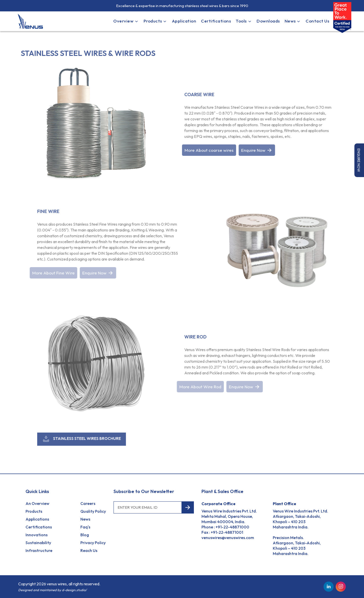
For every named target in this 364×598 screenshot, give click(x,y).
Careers (88, 503)
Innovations (37, 535)
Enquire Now (257, 150)
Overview (126, 21)
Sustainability (38, 543)
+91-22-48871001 (227, 532)
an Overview (37, 503)
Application (184, 21)
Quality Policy (93, 511)
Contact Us (317, 21)
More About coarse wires (209, 150)
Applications (37, 519)
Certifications (216, 21)
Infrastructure (39, 550)
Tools (244, 21)
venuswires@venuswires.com (228, 538)
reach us (89, 550)
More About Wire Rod (199, 387)
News (293, 21)
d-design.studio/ (74, 590)
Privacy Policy (93, 543)
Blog (85, 535)
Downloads (268, 21)
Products (155, 21)
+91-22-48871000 (232, 527)
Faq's (85, 527)
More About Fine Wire (52, 273)
